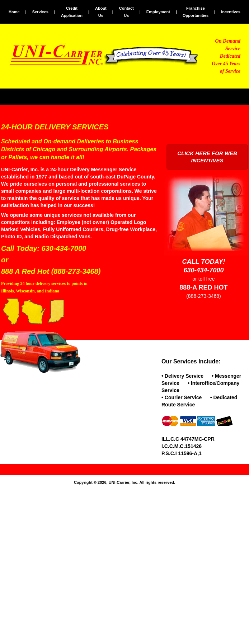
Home (14, 12)
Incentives (231, 12)
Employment (158, 12)
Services (40, 12)
